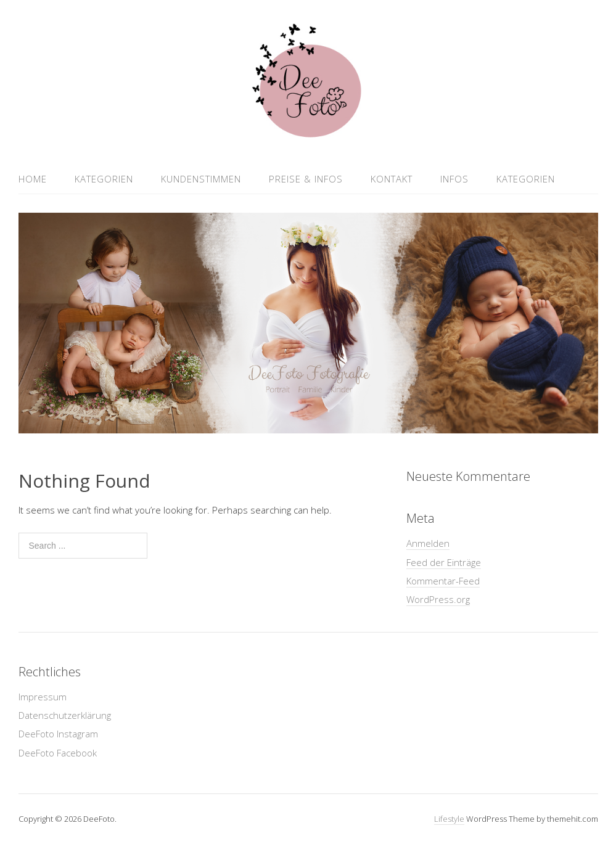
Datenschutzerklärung (65, 715)
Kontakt (392, 179)
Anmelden (428, 543)
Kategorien (104, 179)
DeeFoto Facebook (58, 753)
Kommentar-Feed (443, 581)
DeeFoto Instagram (58, 734)
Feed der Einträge (444, 562)
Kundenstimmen (201, 179)
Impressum (43, 697)
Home (33, 179)
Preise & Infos (306, 179)
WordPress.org (438, 599)
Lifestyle (449, 819)
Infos (454, 179)
